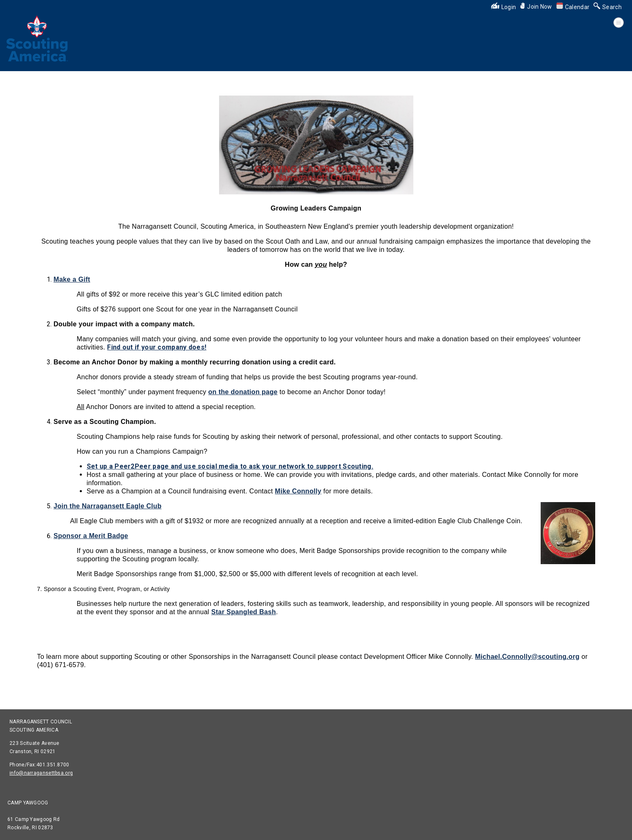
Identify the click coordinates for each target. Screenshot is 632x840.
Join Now (536, 7)
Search (608, 7)
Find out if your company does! (157, 347)
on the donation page (243, 392)
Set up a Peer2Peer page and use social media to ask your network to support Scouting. (230, 466)
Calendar (573, 7)
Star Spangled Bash (244, 612)
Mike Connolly (298, 491)
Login (504, 7)
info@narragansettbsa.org (41, 773)
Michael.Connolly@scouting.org (527, 657)
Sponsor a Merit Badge (91, 536)
